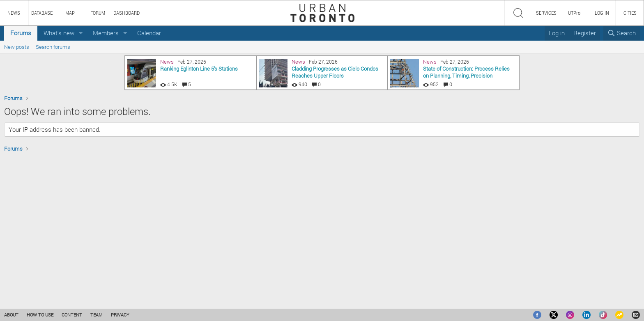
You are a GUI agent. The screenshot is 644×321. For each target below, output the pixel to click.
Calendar (149, 33)
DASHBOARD (126, 13)
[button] (81, 33)
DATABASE (42, 13)
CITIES (630, 13)
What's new (59, 33)
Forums (21, 33)
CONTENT (72, 315)
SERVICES (546, 13)
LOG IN (602, 13)
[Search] (622, 33)
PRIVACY (120, 315)
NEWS (14, 13)
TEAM (97, 315)
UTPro (574, 13)
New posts (17, 47)
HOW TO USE (40, 315)
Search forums (53, 47)
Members (106, 33)
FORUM (98, 13)
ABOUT (11, 315)
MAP (70, 13)
